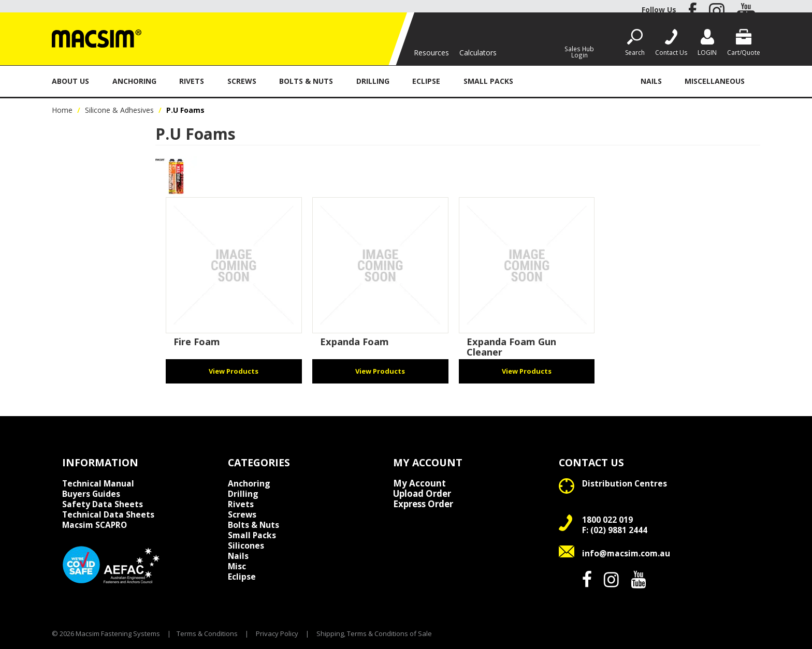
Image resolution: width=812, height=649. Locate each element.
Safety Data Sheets (103, 504)
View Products (234, 371)
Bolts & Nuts (306, 81)
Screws (242, 81)
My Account (419, 483)
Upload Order (422, 494)
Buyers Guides (91, 494)
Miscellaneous (715, 81)
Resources (431, 53)
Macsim (95, 525)
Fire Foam (197, 342)
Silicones (246, 545)
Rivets (192, 81)
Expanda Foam (354, 342)
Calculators (478, 53)
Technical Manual (98, 483)
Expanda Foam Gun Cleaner (511, 347)
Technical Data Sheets (108, 514)
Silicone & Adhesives (577, 81)
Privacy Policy (277, 633)
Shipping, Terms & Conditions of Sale (374, 633)
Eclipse (426, 81)
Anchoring (134, 81)
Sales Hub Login (579, 51)
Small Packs (488, 81)
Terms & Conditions (207, 633)
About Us (70, 81)
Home (62, 110)
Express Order (423, 504)
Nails (651, 81)
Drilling (373, 81)
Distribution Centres (625, 483)
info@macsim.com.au (626, 553)
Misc (237, 566)
